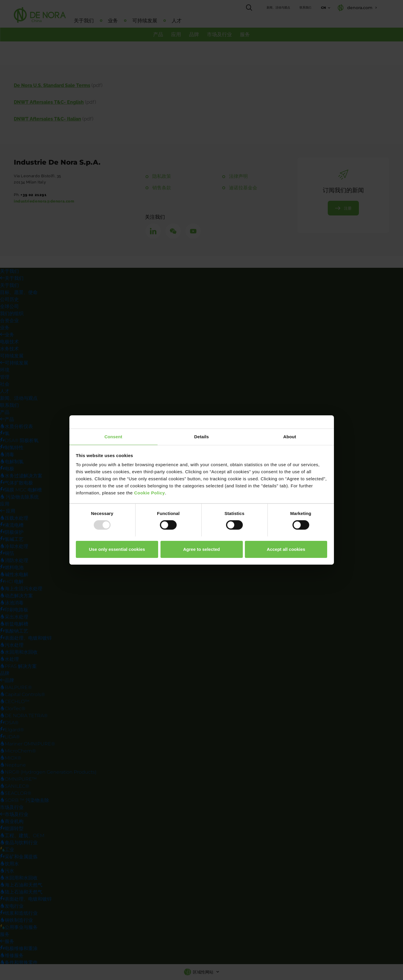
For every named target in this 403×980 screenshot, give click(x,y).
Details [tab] (202, 437)
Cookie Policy (149, 493)
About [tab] (290, 437)
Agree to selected (202, 549)
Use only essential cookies (117, 549)
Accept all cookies (286, 549)
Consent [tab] (113, 437)
